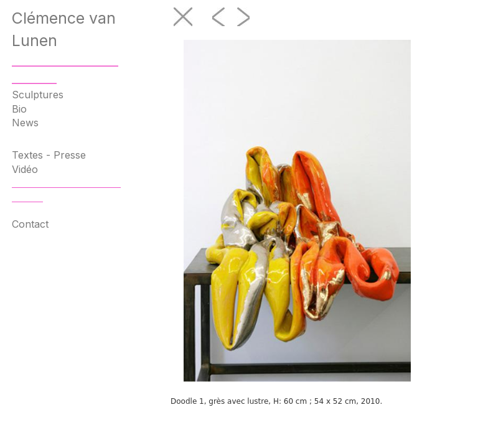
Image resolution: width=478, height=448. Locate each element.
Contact (30, 224)
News (25, 123)
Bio (19, 109)
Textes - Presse (49, 155)
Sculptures (38, 95)
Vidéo (25, 169)
